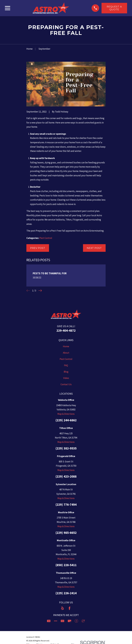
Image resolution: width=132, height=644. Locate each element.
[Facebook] (70, 608)
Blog (66, 372)
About (66, 353)
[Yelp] (62, 608)
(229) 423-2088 (66, 476)
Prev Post (38, 248)
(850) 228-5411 (66, 565)
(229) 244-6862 (66, 420)
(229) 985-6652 (66, 533)
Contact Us (66, 384)
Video (66, 378)
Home (66, 346)
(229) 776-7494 (66, 504)
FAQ (66, 365)
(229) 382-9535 (66, 448)
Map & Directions (66, 414)
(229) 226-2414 (66, 593)
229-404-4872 (66, 330)
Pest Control (46, 238)
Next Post (94, 248)
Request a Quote (114, 8)
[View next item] (40, 291)
